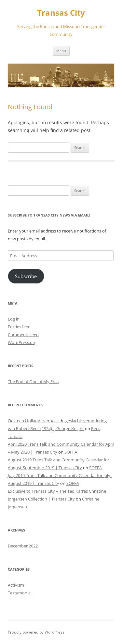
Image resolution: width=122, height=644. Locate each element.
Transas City (61, 13)
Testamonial (20, 593)
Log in (14, 319)
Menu (61, 51)
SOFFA (71, 452)
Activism (16, 585)
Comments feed (23, 335)
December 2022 (23, 546)
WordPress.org (22, 342)
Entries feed (19, 327)
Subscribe (26, 276)
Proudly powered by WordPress (36, 632)
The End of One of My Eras (33, 382)
